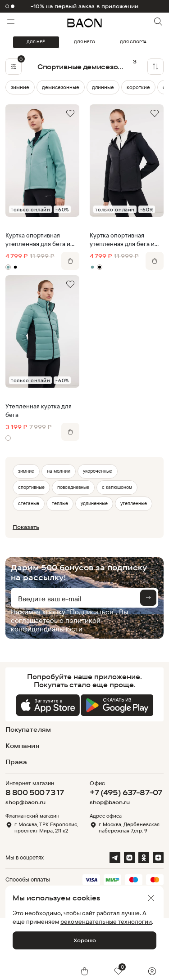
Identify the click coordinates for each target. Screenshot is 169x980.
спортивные (31, 487)
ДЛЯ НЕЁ (36, 42)
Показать (26, 527)
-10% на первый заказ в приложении (85, 6)
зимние (20, 87)
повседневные (73, 487)
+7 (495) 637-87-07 (126, 792)
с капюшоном (117, 487)
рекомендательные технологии (106, 921)
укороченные (98, 471)
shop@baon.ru (25, 802)
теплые (60, 503)
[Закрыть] (151, 898)
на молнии (59, 471)
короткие (138, 87)
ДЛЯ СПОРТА (133, 42)
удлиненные (94, 503)
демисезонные (61, 87)
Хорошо (85, 940)
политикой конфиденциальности (56, 624)
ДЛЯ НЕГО (84, 42)
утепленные (134, 503)
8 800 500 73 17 (35, 792)
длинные (103, 87)
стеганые (29, 503)
